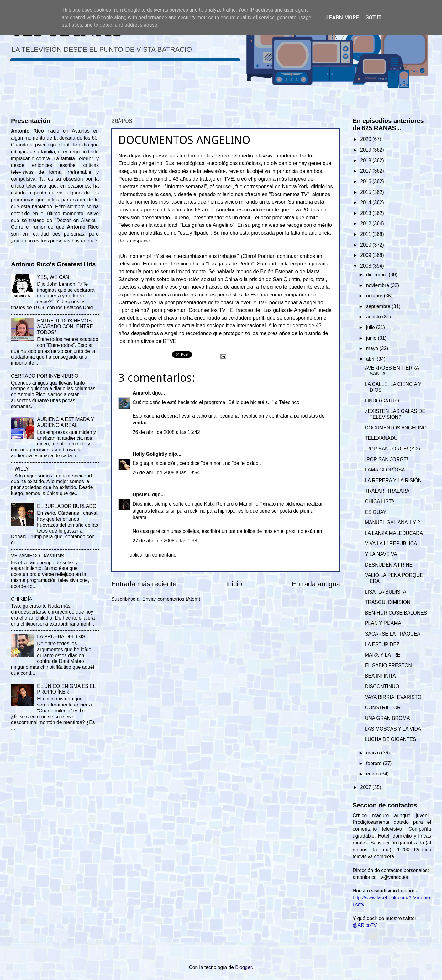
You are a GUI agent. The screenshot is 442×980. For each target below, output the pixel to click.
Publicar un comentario (151, 555)
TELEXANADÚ (381, 438)
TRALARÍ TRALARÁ (387, 491)
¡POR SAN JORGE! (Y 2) (392, 449)
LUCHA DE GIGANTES (390, 739)
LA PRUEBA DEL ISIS (61, 637)
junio (372, 338)
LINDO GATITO (382, 401)
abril (371, 359)
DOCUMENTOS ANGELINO (396, 428)
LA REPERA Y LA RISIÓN (393, 480)
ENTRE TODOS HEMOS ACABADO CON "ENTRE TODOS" (65, 327)
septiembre (379, 306)
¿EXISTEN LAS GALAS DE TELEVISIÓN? (395, 414)
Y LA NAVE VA (381, 554)
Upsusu (142, 495)
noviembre (378, 285)
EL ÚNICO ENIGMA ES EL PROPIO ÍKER (66, 689)
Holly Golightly (150, 454)
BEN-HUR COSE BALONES (396, 613)
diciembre (377, 275)
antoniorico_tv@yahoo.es (380, 877)
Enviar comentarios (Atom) (171, 599)
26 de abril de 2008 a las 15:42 (166, 432)
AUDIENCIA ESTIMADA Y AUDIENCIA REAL (66, 422)
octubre (375, 296)
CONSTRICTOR (383, 708)
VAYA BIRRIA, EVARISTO (393, 697)
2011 (366, 234)
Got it (373, 17)
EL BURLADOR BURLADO (67, 506)
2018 (366, 160)
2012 (366, 224)
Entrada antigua (316, 584)
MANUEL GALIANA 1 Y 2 (392, 522)
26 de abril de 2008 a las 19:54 (166, 473)
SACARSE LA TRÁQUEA (393, 634)
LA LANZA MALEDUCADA (394, 533)
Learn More (343, 17)
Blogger (243, 967)
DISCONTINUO (382, 687)
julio (371, 327)
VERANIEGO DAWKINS (38, 556)
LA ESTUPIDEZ (382, 644)
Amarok (142, 393)
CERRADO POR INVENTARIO (45, 376)
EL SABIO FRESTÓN (388, 666)
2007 (366, 787)
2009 (366, 255)
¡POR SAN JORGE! (387, 459)
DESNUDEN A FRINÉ (389, 565)
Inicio (234, 584)
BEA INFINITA (380, 676)
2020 (366, 139)
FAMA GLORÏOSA (385, 470)
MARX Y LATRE (383, 655)
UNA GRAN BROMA (387, 718)
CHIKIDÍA (22, 599)
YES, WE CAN (53, 277)
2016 (366, 181)
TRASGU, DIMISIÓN (388, 602)
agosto (374, 317)
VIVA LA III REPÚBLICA (391, 543)
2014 (366, 202)
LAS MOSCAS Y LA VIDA (393, 729)
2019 (366, 150)
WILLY (22, 469)
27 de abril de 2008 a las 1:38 (165, 541)
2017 (366, 171)
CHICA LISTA (380, 501)
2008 (366, 266)
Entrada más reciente (144, 584)
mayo (373, 348)
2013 (366, 213)
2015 (366, 192)
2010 (366, 245)
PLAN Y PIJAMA (383, 623)
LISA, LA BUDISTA (386, 592)
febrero (375, 763)
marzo (374, 753)
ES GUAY (376, 512)
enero (373, 774)
